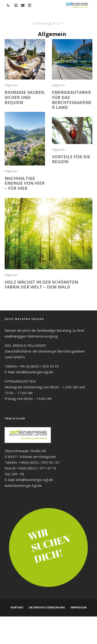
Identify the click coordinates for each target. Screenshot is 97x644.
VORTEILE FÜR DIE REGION (71, 159)
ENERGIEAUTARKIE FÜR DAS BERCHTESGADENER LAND (72, 100)
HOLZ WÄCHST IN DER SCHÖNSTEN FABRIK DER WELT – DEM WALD (41, 285)
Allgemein (11, 85)
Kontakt (17, 607)
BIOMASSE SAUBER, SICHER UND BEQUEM (25, 97)
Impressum (79, 607)
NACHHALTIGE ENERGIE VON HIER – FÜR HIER (25, 183)
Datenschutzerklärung (47, 607)
